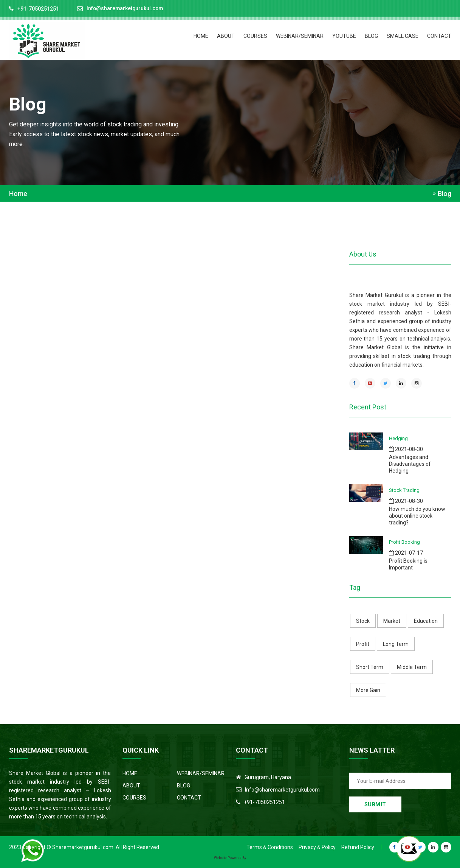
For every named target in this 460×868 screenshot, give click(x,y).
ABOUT (226, 36)
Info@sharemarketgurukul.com (126, 9)
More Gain (368, 690)
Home (18, 194)
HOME (201, 36)
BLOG (371, 36)
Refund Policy (358, 847)
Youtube (344, 36)
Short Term (370, 667)
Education (426, 621)
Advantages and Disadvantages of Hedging (410, 464)
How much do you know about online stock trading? (417, 516)
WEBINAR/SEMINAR (201, 773)
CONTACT (439, 36)
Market (392, 621)
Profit (363, 644)
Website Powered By (230, 858)
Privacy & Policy (317, 847)
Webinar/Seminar (300, 36)
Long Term (396, 644)
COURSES (255, 36)
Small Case (403, 36)
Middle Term (412, 667)
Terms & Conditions (270, 847)
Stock (363, 621)
